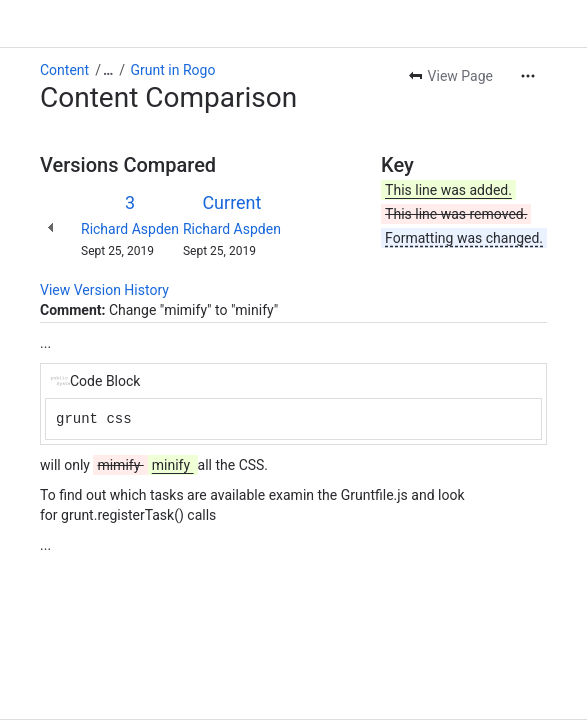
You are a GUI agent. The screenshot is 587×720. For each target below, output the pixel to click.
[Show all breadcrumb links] (108, 70)
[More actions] (528, 76)
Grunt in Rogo (173, 70)
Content (64, 70)
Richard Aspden (130, 229)
